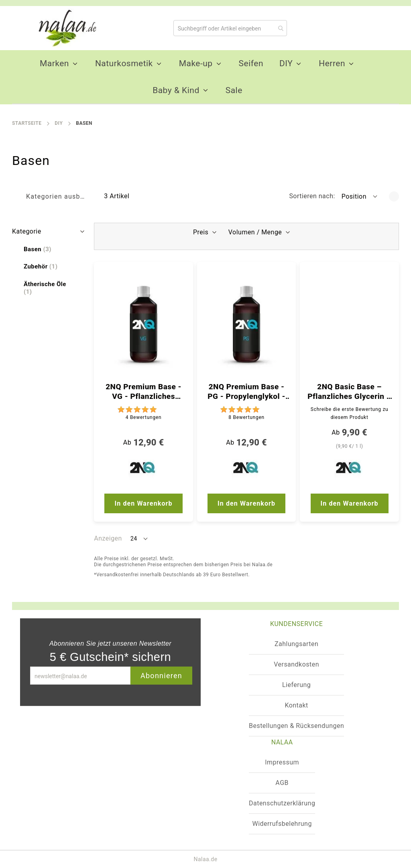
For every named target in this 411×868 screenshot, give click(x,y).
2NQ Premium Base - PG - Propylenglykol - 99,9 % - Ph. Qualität (246, 392)
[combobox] (230, 28)
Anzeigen (108, 538)
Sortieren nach (311, 196)
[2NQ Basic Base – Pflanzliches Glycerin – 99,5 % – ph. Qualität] (349, 324)
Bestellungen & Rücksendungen (296, 726)
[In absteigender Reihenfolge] (394, 196)
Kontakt (296, 705)
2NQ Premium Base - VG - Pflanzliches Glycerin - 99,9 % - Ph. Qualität (144, 392)
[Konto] (358, 27)
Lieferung (296, 685)
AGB (282, 783)
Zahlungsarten (296, 644)
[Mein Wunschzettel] (332, 27)
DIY (59, 123)
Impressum (282, 762)
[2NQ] (143, 470)
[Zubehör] (41, 267)
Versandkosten (296, 664)
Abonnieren (161, 676)
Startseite (27, 123)
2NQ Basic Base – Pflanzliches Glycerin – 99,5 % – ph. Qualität (349, 392)
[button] (360, 196)
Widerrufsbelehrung (282, 824)
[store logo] (64, 28)
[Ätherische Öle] (49, 288)
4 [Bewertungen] (144, 417)
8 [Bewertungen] (246, 417)
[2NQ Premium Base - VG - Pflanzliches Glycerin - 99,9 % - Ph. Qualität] (143, 324)
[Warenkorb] (379, 28)
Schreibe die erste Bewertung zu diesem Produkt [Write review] (350, 413)
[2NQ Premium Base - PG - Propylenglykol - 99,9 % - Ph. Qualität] (247, 324)
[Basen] (38, 249)
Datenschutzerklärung (282, 803)
